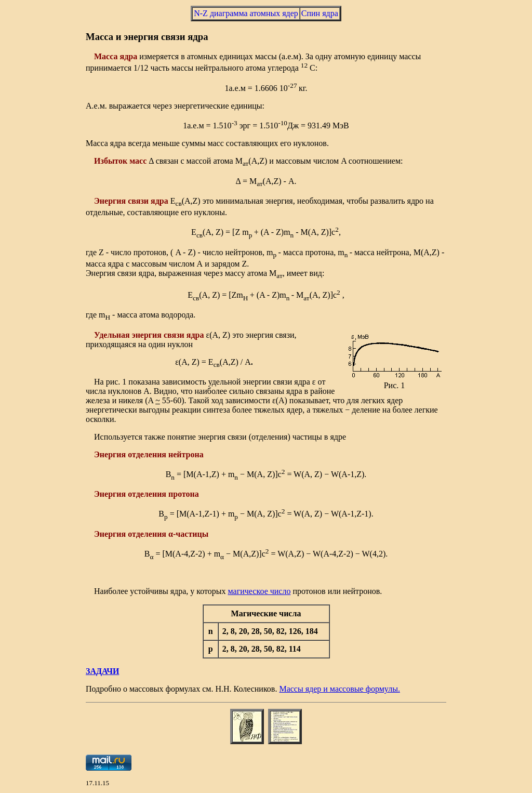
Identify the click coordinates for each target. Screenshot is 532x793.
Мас (102, 56)
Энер (103, 201)
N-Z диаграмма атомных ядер (246, 13)
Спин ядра (320, 13)
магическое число (260, 591)
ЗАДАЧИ (102, 671)
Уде (101, 335)
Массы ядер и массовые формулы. (339, 689)
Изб (101, 161)
